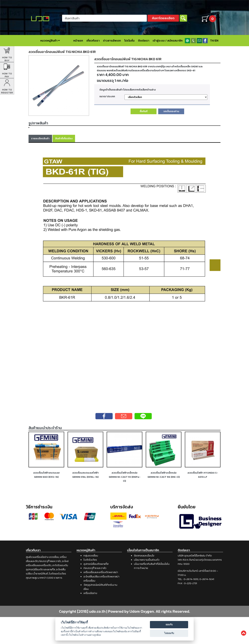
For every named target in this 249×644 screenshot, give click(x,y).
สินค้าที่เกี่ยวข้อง (64, 165)
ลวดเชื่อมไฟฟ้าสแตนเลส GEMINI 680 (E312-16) (46, 502)
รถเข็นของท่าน (171, 111)
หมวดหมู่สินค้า (50, 40)
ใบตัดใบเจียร (90, 587)
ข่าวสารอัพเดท (112, 40)
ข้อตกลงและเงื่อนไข (144, 582)
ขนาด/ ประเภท (107, 96)
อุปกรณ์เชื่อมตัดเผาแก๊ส (96, 591)
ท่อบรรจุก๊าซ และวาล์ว (95, 595)
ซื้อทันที (144, 111)
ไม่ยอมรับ (169, 633)
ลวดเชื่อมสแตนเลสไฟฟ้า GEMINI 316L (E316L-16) (86, 502)
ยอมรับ (169, 625)
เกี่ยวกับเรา (93, 40)
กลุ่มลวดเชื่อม (91, 582)
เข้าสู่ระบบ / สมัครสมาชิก (168, 40)
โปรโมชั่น (129, 40)
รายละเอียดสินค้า (40, 165)
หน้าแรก (78, 40)
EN (217, 40)
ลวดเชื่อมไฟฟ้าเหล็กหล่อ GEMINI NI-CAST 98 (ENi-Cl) (164, 502)
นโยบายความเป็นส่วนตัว (147, 587)
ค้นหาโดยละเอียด (163, 18)
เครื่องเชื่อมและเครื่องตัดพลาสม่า (101, 599)
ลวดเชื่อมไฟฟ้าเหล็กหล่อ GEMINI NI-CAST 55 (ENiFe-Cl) (125, 504)
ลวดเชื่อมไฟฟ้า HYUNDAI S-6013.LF (203, 502)
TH (212, 40)
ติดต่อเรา (144, 40)
